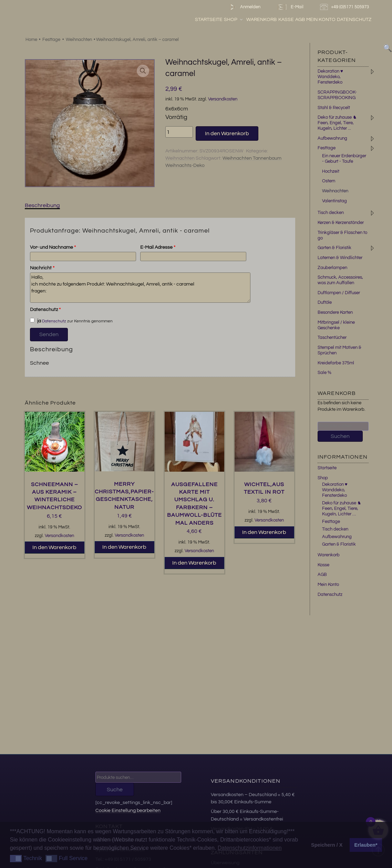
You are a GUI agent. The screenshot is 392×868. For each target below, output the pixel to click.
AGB (300, 20)
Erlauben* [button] (366, 845)
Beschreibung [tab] (42, 205)
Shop (234, 20)
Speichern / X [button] (327, 845)
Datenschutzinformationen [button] (250, 848)
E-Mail (290, 7)
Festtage (51, 40)
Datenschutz (354, 20)
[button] (143, 71)
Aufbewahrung (332, 138)
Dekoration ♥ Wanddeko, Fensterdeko (330, 77)
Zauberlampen (332, 268)
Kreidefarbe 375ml (336, 363)
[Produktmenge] (179, 132)
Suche (115, 790)
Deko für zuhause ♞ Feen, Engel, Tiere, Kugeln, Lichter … (342, 508)
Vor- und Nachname (53, 247)
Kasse (286, 20)
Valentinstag (334, 201)
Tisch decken (331, 213)
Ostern (329, 181)
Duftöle (325, 302)
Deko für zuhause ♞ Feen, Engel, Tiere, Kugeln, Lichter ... (337, 123)
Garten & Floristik (334, 248)
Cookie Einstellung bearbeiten (128, 810)
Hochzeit (331, 171)
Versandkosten (223, 99)
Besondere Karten (335, 312)
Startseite (209, 20)
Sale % (324, 373)
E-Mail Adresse (158, 247)
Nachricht (42, 268)
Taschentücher (332, 337)
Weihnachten (79, 40)
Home (31, 40)
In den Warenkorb (227, 133)
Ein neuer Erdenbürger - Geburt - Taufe (344, 159)
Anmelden (244, 7)
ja (35, 321)
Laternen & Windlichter (340, 258)
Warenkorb (261, 20)
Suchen (340, 436)
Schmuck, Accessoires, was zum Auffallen (340, 280)
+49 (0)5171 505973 (345, 7)
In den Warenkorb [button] (54, 547)
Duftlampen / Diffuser (339, 293)
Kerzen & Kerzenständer (341, 223)
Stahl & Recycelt (334, 108)
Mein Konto (321, 20)
